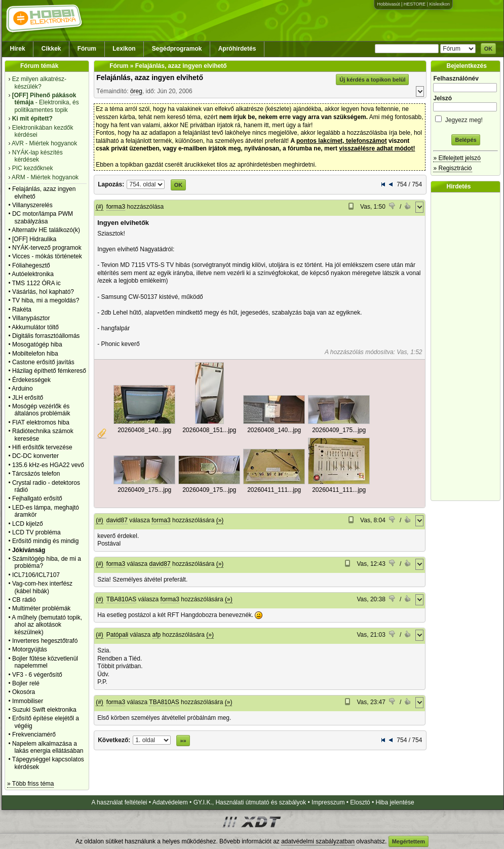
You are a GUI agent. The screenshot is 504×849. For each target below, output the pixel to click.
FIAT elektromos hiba (41, 422)
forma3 (116, 207)
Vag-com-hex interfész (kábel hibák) (42, 587)
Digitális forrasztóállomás (46, 336)
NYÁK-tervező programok (47, 248)
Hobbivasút (388, 4)
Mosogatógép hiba (37, 344)
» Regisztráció (452, 168)
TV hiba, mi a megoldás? (46, 300)
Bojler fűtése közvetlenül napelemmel (45, 662)
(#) (100, 207)
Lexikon (124, 49)
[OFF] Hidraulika (34, 239)
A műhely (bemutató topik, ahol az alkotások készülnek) (47, 625)
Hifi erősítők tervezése (42, 447)
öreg (136, 91)
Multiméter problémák (41, 608)
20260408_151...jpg (209, 430)
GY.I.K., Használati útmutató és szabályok (250, 802)
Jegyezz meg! (466, 118)
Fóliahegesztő (31, 265)
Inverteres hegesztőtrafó (45, 641)
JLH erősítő (28, 398)
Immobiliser (28, 701)
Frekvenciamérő (34, 735)
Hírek (18, 49)
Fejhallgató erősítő (37, 498)
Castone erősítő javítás (43, 362)
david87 (117, 520)
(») (220, 520)
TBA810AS (121, 599)
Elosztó (360, 802)
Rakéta (22, 310)
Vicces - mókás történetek (47, 256)
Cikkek (51, 49)
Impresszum (328, 802)
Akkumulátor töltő (35, 327)
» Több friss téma (30, 784)
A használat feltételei (119, 802)
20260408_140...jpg (144, 430)
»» (183, 741)
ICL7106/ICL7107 (36, 575)
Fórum (87, 49)
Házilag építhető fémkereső (49, 371)
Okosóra (24, 692)
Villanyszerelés (32, 205)
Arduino (22, 389)
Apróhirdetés (237, 49)
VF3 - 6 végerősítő (37, 675)
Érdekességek (31, 380)
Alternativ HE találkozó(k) (46, 230)
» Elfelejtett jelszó (457, 158)
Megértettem (409, 841)
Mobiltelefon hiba (35, 354)
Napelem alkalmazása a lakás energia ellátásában (48, 747)
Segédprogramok (177, 49)
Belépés (466, 140)
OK (489, 49)
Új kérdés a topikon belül (372, 80)
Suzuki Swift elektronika (44, 710)
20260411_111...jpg (274, 490)
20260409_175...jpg (339, 430)
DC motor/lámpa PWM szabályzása (43, 217)
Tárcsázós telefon (36, 474)
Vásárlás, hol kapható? (43, 292)
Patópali (117, 635)
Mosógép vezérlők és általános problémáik (41, 410)
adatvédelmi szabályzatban (318, 841)
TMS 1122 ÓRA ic (36, 283)
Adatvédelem (170, 802)
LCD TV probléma (36, 532)
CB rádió (24, 600)
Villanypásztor (31, 318)
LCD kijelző (28, 524)
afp (157, 635)
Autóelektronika (33, 274)
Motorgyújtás (30, 649)
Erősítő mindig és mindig (45, 541)
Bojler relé (26, 683)
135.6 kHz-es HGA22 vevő (48, 465)
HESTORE (415, 4)
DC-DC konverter (35, 456)
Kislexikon (439, 4)
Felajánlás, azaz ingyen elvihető (150, 78)
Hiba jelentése (395, 802)
